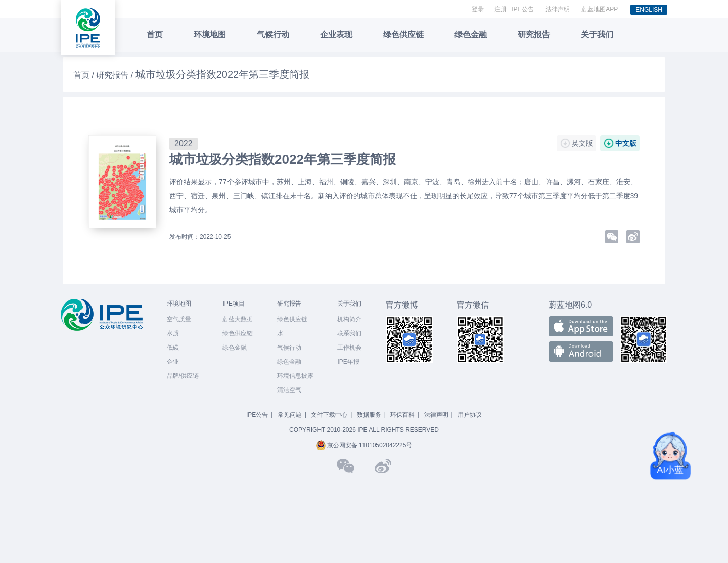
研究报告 (534, 35)
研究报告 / (116, 75)
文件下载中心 (329, 415)
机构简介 (349, 319)
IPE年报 (348, 362)
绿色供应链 (403, 35)
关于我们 (597, 35)
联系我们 (349, 333)
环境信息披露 (295, 376)
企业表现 (336, 35)
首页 (155, 35)
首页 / (85, 75)
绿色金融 (471, 35)
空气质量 (179, 319)
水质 (173, 333)
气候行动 (273, 35)
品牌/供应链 (183, 376)
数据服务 (369, 415)
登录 (478, 9)
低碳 (173, 348)
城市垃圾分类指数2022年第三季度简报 (283, 159)
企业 (173, 362)
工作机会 (349, 348)
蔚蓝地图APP (600, 9)
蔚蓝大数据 (238, 319)
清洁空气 (289, 390)
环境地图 (210, 35)
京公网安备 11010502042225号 (364, 445)
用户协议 (470, 415)
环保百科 (402, 415)
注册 (500, 9)
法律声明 (558, 9)
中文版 (626, 143)
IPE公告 (522, 9)
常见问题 (290, 415)
